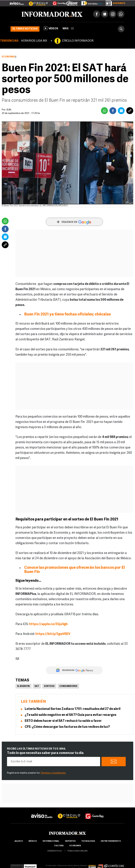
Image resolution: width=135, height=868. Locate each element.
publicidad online (78, 851)
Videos (51, 28)
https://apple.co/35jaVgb (48, 624)
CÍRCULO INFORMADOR (78, 41)
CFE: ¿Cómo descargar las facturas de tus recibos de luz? (67, 727)
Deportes (70, 841)
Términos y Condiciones (53, 773)
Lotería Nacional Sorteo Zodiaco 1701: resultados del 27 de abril (73, 709)
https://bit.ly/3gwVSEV (53, 634)
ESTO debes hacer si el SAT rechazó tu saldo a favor (63, 721)
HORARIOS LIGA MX (34, 41)
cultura (59, 846)
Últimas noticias (25, 29)
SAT (37, 686)
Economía (8, 57)
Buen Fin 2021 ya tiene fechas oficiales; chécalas (67, 314)
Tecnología (88, 841)
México (33, 841)
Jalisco (18, 841)
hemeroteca (55, 851)
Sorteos (49, 686)
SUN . (9, 110)
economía (75, 846)
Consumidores (68, 686)
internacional (51, 841)
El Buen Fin (23, 686)
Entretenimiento (111, 841)
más (68, 29)
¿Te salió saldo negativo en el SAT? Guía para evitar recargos (70, 715)
